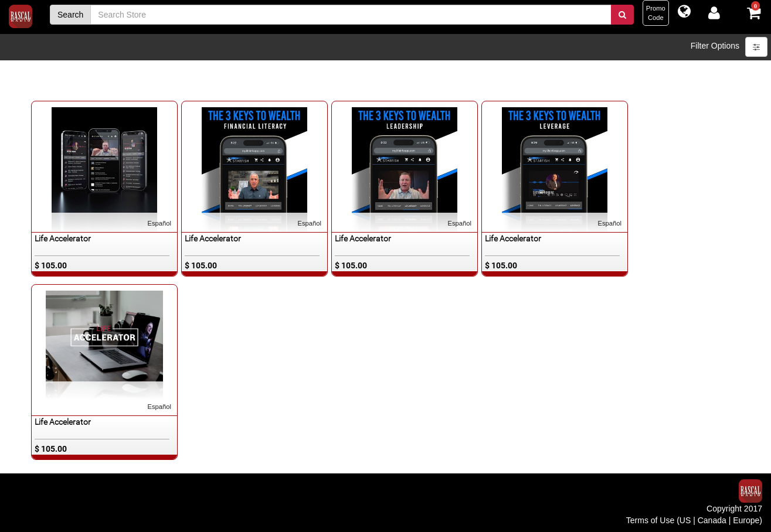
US (685, 520)
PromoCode (656, 13)
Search (70, 15)
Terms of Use (650, 520)
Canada (712, 520)
